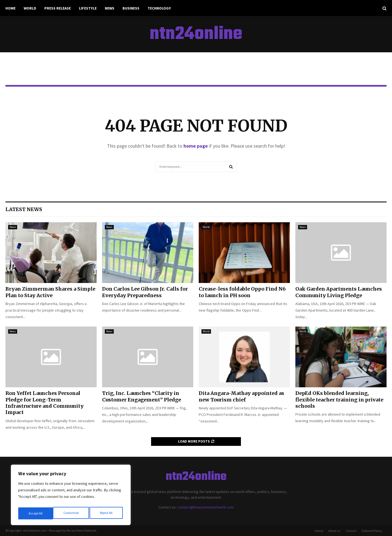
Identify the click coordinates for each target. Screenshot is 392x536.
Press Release (58, 8)
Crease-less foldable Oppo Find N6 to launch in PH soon (242, 292)
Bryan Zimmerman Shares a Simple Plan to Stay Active (50, 292)
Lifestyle (88, 8)
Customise (36, 513)
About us (334, 531)
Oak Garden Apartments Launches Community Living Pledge (339, 292)
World (30, 8)
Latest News (24, 209)
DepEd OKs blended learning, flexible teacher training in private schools (339, 400)
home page (196, 146)
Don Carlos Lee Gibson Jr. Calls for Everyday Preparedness (145, 292)
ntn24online (196, 34)
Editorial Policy (372, 531)
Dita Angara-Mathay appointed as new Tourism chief (241, 396)
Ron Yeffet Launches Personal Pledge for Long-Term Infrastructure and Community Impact (45, 403)
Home (10, 8)
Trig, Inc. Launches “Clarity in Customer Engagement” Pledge (142, 396)
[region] (71, 497)
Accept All (106, 513)
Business (131, 8)
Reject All (71, 513)
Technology (159, 8)
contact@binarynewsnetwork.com (206, 507)
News (110, 8)
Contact (351, 531)
